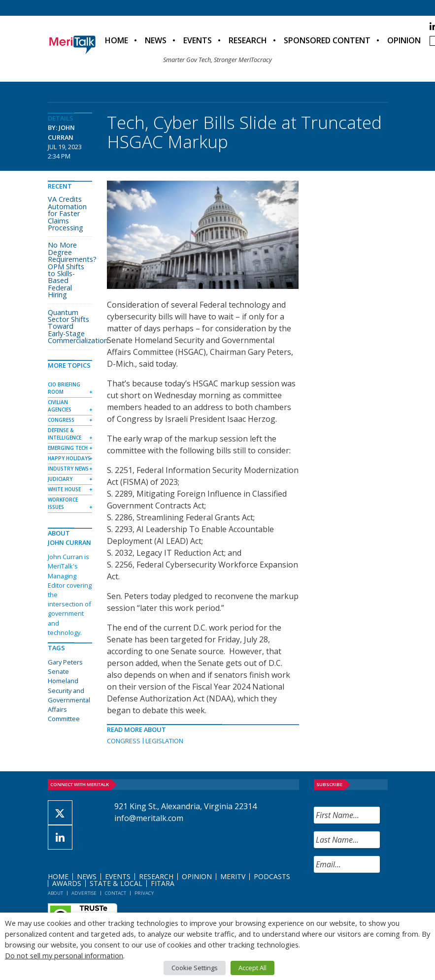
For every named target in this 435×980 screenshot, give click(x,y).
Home (117, 40)
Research (248, 40)
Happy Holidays (69, 458)
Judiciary (60, 479)
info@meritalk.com (149, 818)
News (156, 40)
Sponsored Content (327, 40)
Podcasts (272, 876)
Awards (67, 883)
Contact (116, 893)
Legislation (164, 741)
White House (64, 489)
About (55, 893)
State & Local (116, 883)
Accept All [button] (252, 968)
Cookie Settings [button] (195, 968)
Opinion (404, 40)
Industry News (68, 469)
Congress (124, 741)
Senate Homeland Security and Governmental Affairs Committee (69, 695)
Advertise (84, 893)
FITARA (163, 883)
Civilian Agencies (60, 406)
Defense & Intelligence (65, 434)
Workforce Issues (63, 503)
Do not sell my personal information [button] (64, 955)
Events (198, 40)
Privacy (144, 893)
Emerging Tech (68, 448)
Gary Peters (65, 662)
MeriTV (233, 876)
